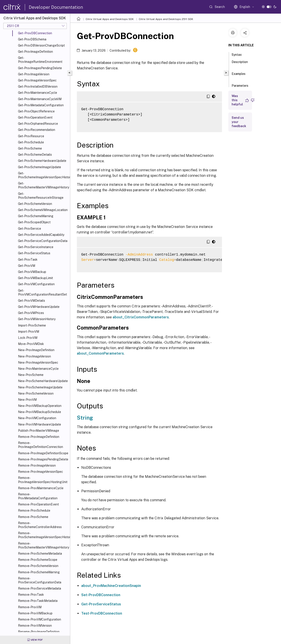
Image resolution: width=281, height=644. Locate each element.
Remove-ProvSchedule (34, 511)
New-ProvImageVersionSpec (38, 363)
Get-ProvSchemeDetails (35, 155)
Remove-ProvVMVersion (35, 626)
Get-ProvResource (31, 136)
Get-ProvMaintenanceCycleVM (40, 99)
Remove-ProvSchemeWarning (39, 572)
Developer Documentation (56, 7)
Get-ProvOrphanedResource (38, 124)
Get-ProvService (30, 229)
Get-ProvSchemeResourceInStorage (41, 196)
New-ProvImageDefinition (36, 350)
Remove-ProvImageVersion (37, 465)
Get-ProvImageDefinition (35, 52)
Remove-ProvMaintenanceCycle (41, 488)
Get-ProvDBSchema (32, 39)
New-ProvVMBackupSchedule (40, 412)
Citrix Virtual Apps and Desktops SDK (110, 19)
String (85, 418)
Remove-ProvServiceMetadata (40, 588)
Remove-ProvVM (30, 607)
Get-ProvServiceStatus (34, 253)
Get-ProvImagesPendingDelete (40, 68)
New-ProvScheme (31, 375)
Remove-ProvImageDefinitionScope (43, 453)
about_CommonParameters (100, 353)
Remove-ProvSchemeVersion (38, 566)
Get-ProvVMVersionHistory (37, 319)
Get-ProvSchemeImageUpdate (40, 167)
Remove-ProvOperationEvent (38, 504)
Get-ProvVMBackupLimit (35, 278)
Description (240, 64)
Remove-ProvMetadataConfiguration (38, 496)
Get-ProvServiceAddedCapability (41, 235)
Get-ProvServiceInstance (36, 247)
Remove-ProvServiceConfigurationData (40, 580)
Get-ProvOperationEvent (35, 117)
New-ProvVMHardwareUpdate (40, 424)
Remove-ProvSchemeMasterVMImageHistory (43, 545)
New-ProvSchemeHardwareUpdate (43, 381)
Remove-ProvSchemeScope (38, 560)
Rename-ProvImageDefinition (39, 632)
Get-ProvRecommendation (37, 130)
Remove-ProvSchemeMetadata (40, 554)
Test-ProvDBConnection (102, 613)
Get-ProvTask (28, 260)
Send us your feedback (239, 122)
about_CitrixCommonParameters (141, 317)
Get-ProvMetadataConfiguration (41, 105)
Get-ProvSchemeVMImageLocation (43, 210)
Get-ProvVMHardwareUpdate (39, 307)
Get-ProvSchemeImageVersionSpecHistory (43, 175)
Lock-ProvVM (28, 338)
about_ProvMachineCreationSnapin (111, 586)
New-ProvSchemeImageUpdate (40, 387)
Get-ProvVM (27, 266)
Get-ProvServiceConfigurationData (43, 241)
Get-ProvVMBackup (32, 272)
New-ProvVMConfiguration (37, 418)
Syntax (239, 54)
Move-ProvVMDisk (31, 344)
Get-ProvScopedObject (34, 222)
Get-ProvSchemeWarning (36, 216)
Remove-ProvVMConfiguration (40, 619)
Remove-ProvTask (31, 595)
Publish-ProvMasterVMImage (39, 431)
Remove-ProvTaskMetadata (38, 601)
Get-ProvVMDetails (32, 301)
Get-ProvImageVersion (34, 74)
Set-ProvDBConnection (101, 595)
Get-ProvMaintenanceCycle (38, 93)
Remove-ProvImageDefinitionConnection (41, 445)
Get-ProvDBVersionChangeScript (41, 45)
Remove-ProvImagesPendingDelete (43, 459)
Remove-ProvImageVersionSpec (41, 472)
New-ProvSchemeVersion (36, 393)
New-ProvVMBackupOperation (40, 406)
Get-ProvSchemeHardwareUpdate (42, 161)
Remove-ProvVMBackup (35, 613)
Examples (239, 76)
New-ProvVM (27, 400)
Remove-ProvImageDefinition (39, 437)
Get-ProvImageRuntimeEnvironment (40, 60)
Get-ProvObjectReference (36, 111)
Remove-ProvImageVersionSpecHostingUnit (43, 480)
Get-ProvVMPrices (31, 313)
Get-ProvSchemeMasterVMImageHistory (43, 185)
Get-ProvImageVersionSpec (37, 80)
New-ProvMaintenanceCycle (38, 369)
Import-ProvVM (29, 332)
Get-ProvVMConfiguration (36, 284)
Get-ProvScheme (30, 148)
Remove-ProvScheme (33, 517)
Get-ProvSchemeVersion (35, 204)
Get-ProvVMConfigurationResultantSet (42, 292)
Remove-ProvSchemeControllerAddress (40, 525)
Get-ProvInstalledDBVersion (38, 87)
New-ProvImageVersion (34, 356)
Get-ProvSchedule (31, 142)
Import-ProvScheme (32, 325)
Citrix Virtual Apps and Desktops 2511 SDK (166, 19)
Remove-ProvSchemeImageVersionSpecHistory (43, 535)
